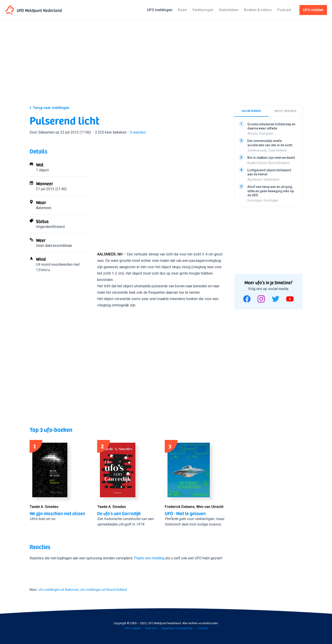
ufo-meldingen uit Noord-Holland (104, 590)
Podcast (284, 10)
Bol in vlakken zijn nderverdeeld (271, 157)
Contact (202, 628)
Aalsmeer (43, 208)
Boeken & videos (258, 10)
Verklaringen (203, 10)
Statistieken (229, 10)
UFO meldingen (160, 10)
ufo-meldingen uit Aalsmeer (59, 590)
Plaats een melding (149, 558)
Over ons (151, 628)
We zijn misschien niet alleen (57, 513)
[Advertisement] (166, 66)
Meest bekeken (285, 111)
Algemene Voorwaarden (177, 628)
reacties (138, 132)
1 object (42, 170)
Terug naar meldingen (51, 108)
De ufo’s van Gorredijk (119, 513)
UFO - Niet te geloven (185, 513)
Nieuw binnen (251, 111)
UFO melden (133, 628)
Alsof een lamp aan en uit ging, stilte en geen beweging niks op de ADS (271, 191)
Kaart (182, 10)
